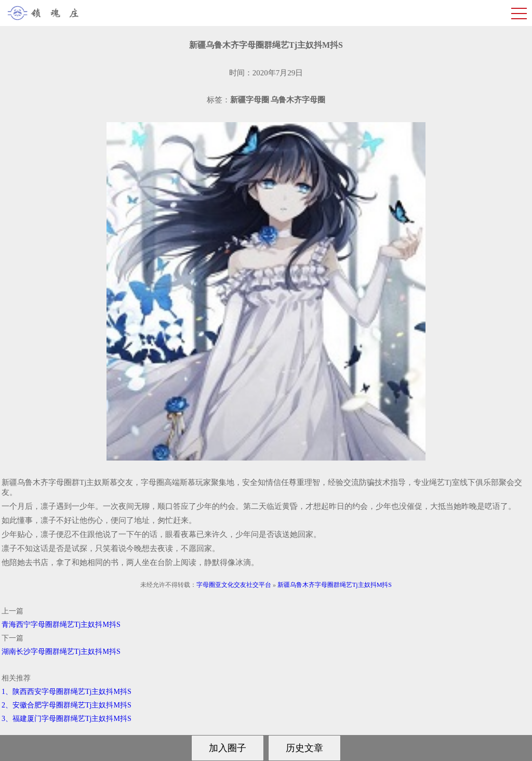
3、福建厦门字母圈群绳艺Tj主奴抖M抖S (66, 719)
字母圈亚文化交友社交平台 (234, 585)
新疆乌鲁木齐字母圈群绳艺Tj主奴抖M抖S (335, 585)
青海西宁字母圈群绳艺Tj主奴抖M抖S (61, 625)
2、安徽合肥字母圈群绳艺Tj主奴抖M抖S (66, 705)
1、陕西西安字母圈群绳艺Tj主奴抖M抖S (66, 692)
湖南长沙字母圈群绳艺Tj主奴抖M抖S (61, 652)
